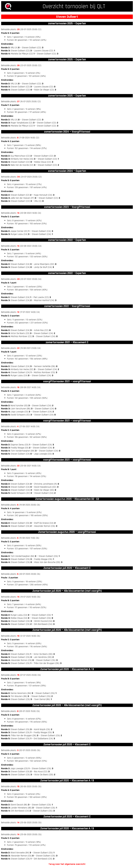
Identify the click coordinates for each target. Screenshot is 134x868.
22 (18, 348)
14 (18, 213)
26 (18, 65)
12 (18, 312)
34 (19, 177)
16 (18, 387)
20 (18, 279)
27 (18, 102)
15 (18, 675)
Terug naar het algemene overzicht (67, 864)
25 (18, 29)
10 (18, 636)
